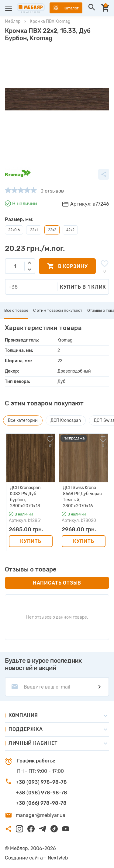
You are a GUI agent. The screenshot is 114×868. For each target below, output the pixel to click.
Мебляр (13, 21)
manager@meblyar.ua (41, 815)
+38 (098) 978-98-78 (41, 793)
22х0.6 (14, 230)
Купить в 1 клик (83, 287)
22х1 (34, 230)
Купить (31, 541)
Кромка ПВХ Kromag (50, 21)
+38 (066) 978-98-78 (41, 803)
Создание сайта (24, 858)
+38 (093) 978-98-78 (41, 782)
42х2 (70, 230)
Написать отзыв (57, 583)
